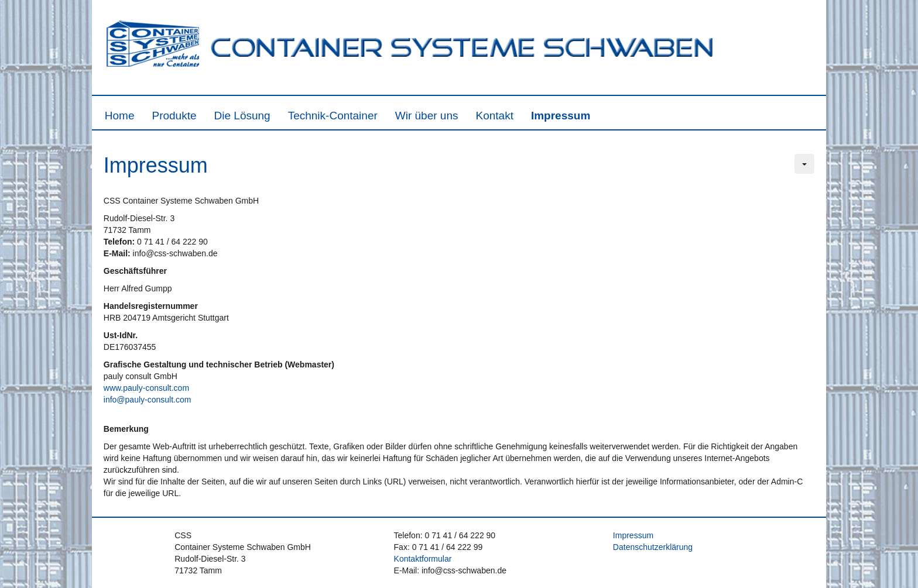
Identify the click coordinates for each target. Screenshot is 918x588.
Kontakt (495, 116)
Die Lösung (242, 116)
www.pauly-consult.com (146, 388)
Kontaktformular (423, 559)
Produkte (174, 116)
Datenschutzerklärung (653, 547)
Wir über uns (427, 116)
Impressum (561, 116)
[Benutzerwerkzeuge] (804, 164)
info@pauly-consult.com (148, 400)
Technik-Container (333, 116)
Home (120, 116)
